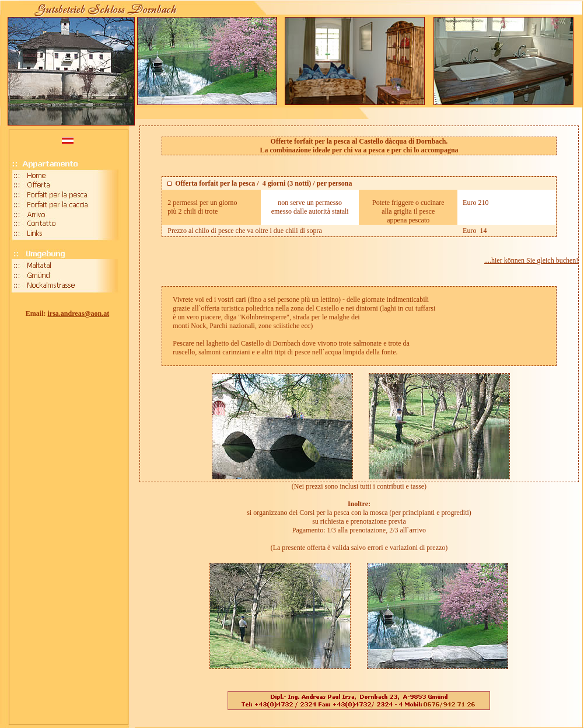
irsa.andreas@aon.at (79, 314)
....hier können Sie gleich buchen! (531, 260)
